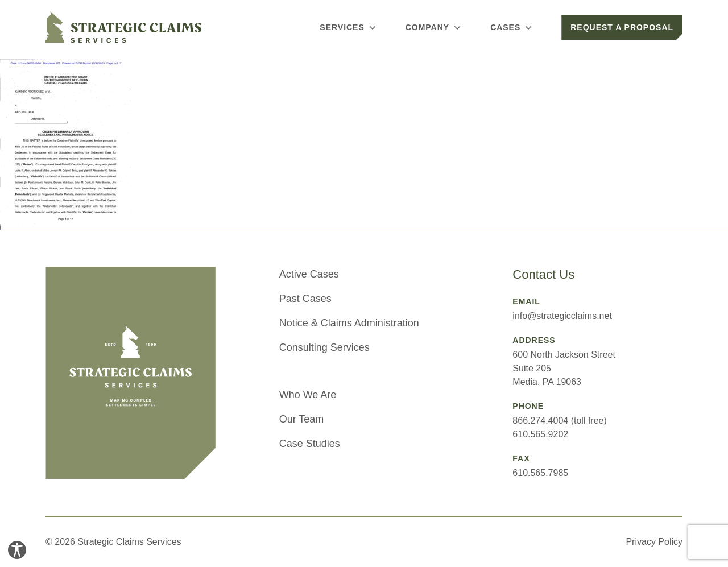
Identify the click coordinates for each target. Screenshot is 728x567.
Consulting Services (324, 347)
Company (434, 27)
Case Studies (310, 444)
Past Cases (305, 299)
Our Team (302, 419)
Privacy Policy (654, 542)
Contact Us (543, 274)
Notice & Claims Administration (349, 323)
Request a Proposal (622, 27)
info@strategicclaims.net (562, 316)
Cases (512, 27)
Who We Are (308, 395)
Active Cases (309, 274)
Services (349, 27)
